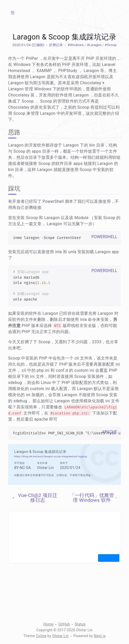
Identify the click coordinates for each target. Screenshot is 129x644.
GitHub (64, 624)
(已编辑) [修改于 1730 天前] (37, 45)
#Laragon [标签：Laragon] (94, 45)
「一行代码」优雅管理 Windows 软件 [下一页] (94, 498)
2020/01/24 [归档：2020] (22, 45)
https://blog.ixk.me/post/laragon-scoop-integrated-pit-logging (51, 456)
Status (80, 624)
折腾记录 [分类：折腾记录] (56, 45)
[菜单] (13, 13)
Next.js (100, 636)
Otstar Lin (61, 636)
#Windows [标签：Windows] (76, 45)
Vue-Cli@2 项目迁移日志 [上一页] (34, 498)
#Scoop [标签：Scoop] (111, 45)
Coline (41, 636)
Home (48, 624)
